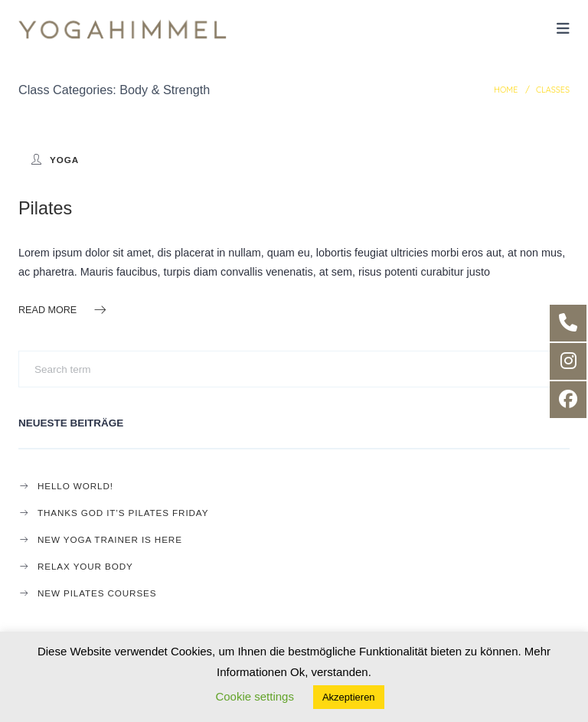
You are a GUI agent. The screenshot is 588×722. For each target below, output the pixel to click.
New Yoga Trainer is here (110, 539)
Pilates (45, 208)
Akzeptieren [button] (349, 697)
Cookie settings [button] (255, 696)
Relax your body (85, 566)
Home (506, 90)
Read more (64, 310)
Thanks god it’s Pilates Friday (123, 513)
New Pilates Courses (97, 593)
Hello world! (75, 486)
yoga (64, 160)
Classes (553, 90)
